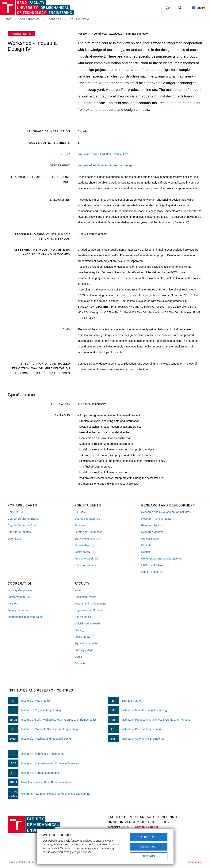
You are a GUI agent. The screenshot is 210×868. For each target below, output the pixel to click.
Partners (13, 604)
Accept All (149, 837)
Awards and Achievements (91, 604)
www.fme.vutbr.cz (147, 827)
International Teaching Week (25, 617)
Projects (146, 545)
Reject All (149, 847)
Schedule (80, 525)
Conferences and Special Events (161, 559)
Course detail (80, 19)
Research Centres (152, 532)
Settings (149, 856)
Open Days (15, 539)
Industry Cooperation (21, 590)
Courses (55, 19)
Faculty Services (18, 610)
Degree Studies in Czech (23, 525)
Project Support (151, 539)
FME (8, 19)
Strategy (80, 630)
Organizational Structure (90, 610)
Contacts (80, 663)
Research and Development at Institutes (166, 512)
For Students (30, 19)
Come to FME (16, 512)
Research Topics (151, 525)
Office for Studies (85, 565)
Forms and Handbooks (88, 532)
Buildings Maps (84, 650)
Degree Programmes (87, 519)
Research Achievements (156, 519)
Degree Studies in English (24, 519)
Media (78, 657)
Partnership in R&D (19, 597)
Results (146, 552)
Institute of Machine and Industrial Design (105, 165)
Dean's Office (83, 617)
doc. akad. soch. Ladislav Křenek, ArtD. (103, 154)
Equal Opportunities (87, 643)
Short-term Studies (19, 532)
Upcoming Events (85, 597)
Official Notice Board (87, 624)
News (78, 590)
